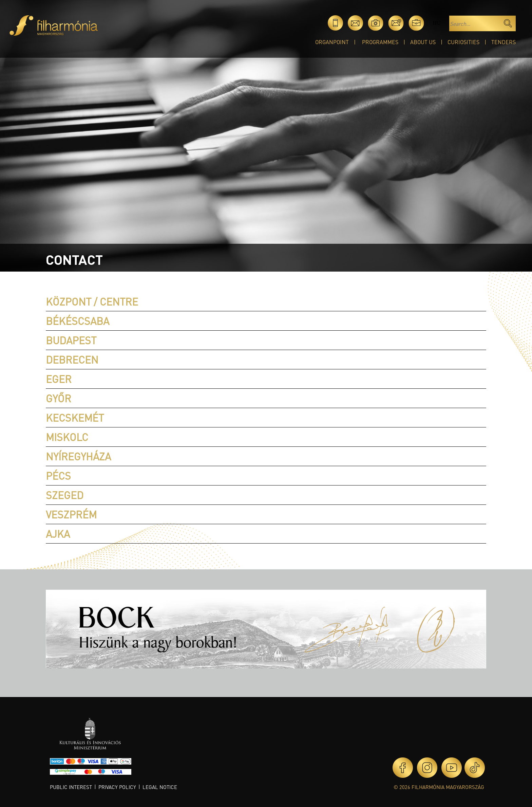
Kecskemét (75, 418)
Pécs (58, 476)
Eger (59, 379)
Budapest (71, 340)
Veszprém (71, 514)
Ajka (58, 534)
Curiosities (463, 42)
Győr (59, 398)
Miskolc (67, 437)
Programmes (380, 42)
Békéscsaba (78, 321)
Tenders (503, 42)
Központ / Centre (92, 301)
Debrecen (72, 360)
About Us (423, 42)
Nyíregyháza (78, 456)
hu (436, 23)
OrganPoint (332, 42)
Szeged (65, 495)
